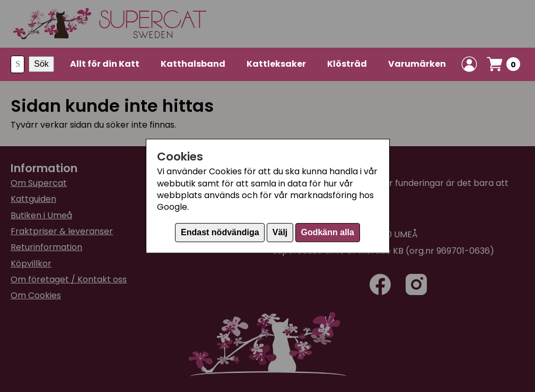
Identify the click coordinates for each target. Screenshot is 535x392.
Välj (280, 232)
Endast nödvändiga (220, 232)
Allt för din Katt (105, 64)
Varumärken (417, 64)
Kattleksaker (276, 64)
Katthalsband (193, 64)
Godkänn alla (327, 232)
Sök (41, 64)
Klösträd (347, 64)
